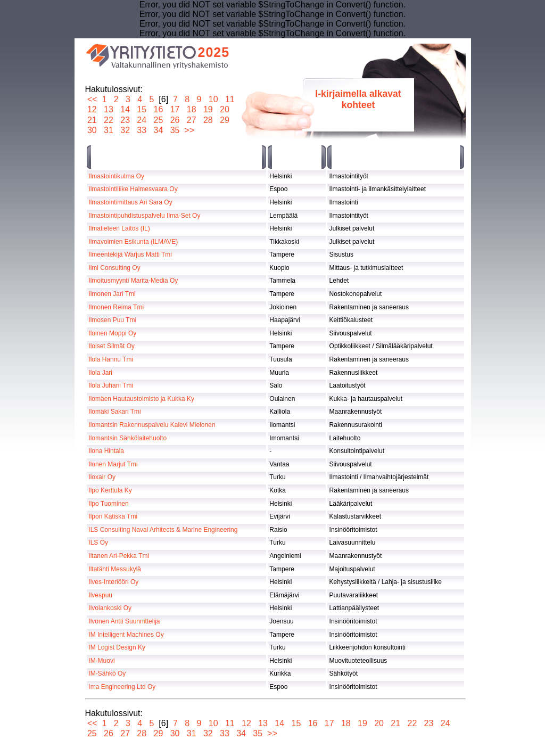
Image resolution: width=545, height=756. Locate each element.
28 (208, 120)
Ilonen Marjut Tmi (113, 464)
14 (125, 109)
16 (158, 109)
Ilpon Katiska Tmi (113, 516)
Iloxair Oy (102, 477)
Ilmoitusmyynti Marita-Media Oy (133, 281)
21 (92, 120)
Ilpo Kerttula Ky (110, 490)
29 (225, 120)
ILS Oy (98, 543)
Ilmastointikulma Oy (116, 176)
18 (191, 109)
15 (142, 109)
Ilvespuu (100, 595)
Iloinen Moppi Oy (112, 333)
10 (213, 99)
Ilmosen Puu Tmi (112, 320)
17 (175, 109)
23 (125, 120)
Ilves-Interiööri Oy (113, 582)
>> (189, 130)
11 (230, 99)
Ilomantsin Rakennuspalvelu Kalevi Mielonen (152, 425)
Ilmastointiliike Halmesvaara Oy (133, 189)
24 (142, 120)
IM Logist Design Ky (117, 647)
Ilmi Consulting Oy (114, 268)
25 (158, 120)
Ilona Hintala (106, 451)
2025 (214, 52)
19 (208, 109)
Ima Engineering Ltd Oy (122, 687)
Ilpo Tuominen (108, 504)
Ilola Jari (100, 373)
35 (175, 130)
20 (225, 109)
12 (92, 109)
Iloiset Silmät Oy (112, 346)
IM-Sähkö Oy (107, 673)
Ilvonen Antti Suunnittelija (124, 621)
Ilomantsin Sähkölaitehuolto (127, 438)
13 (109, 109)
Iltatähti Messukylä (115, 569)
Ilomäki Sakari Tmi (114, 412)
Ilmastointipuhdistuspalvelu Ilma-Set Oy (144, 216)
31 (109, 130)
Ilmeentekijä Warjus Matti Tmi (130, 254)
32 (125, 130)
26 (175, 120)
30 (92, 130)
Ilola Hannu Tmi (111, 359)
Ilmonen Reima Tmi (116, 307)
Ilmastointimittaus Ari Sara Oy (130, 202)
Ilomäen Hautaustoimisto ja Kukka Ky (141, 399)
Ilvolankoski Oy (110, 608)
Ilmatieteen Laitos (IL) (119, 228)
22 (109, 120)
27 (191, 120)
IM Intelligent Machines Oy (126, 635)
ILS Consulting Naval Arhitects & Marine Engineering (163, 530)
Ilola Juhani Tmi (111, 385)
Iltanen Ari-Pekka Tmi (119, 556)
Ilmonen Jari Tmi (112, 294)
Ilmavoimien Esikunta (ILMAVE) (133, 242)
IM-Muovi (101, 661)
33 (142, 130)
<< (92, 99)
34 (158, 130)
